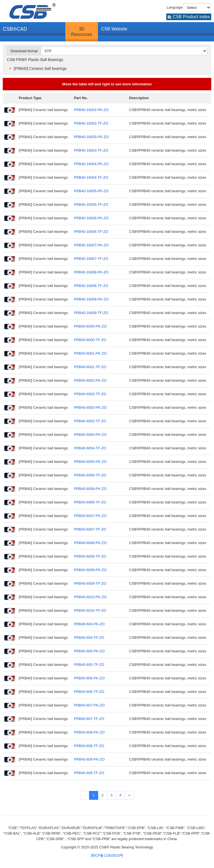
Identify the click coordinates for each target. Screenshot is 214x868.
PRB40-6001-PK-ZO (90, 353)
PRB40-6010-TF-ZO (90, 610)
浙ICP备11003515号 (107, 855)
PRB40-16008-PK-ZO (91, 272)
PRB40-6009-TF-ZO (90, 583)
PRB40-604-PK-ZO (89, 624)
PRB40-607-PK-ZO (89, 705)
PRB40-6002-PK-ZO (90, 380)
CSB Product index (189, 17)
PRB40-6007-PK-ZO (90, 516)
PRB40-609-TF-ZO (89, 773)
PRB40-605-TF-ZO (89, 665)
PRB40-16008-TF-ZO (91, 286)
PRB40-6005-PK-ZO (90, 462)
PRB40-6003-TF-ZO (90, 421)
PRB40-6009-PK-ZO (90, 570)
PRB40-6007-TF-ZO (90, 529)
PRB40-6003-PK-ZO (90, 407)
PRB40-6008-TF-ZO (90, 556)
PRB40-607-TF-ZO (89, 719)
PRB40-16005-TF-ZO (91, 205)
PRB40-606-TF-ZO (89, 692)
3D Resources (82, 32)
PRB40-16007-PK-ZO (91, 245)
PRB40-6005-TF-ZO (90, 475)
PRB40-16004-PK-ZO (91, 164)
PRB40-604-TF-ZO (89, 638)
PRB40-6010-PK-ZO (90, 597)
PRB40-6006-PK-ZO (90, 489)
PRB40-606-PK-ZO (89, 678)
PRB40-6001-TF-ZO (90, 367)
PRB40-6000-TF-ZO (90, 340)
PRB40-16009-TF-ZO (91, 313)
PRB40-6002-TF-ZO (90, 394)
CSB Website (114, 29)
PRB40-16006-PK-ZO (91, 218)
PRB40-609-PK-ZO (89, 759)
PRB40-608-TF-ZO (89, 746)
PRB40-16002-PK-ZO (91, 110)
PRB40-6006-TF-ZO (90, 502)
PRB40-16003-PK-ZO (91, 137)
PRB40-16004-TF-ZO (91, 177)
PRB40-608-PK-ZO (89, 732)
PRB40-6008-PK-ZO (90, 543)
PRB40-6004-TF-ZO (90, 448)
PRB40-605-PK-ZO (89, 651)
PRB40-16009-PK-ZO (91, 299)
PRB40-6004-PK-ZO (90, 435)
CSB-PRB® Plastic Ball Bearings (35, 60)
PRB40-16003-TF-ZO (91, 150)
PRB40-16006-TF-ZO (91, 232)
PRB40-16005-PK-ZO (91, 191)
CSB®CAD (15, 29)
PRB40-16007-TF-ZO (91, 259)
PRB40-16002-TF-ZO (91, 123)
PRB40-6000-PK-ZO (90, 326)
